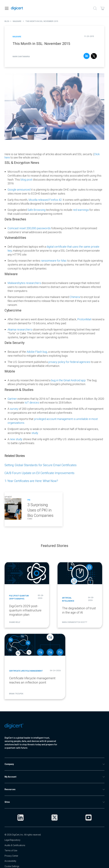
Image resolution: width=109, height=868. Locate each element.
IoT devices (32, 403)
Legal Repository (12, 840)
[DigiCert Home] (17, 8)
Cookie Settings (12, 866)
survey (14, 409)
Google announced (19, 190)
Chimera (75, 297)
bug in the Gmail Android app (68, 380)
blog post (26, 180)
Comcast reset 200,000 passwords (29, 228)
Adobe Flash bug (37, 352)
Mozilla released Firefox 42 (45, 200)
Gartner (13, 399)
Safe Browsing (36, 210)
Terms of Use (11, 851)
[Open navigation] (7, 8)
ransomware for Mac (54, 261)
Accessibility (10, 861)
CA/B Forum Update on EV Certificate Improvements (39, 473)
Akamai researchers (20, 330)
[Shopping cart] (102, 8)
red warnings (81, 210)
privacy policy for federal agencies (69, 362)
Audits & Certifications (15, 845)
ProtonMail (84, 319)
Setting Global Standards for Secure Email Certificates (41, 465)
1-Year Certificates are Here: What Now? (31, 481)
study (35, 433)
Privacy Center (11, 856)
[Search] (95, 8)
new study (16, 439)
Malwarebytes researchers (24, 283)
